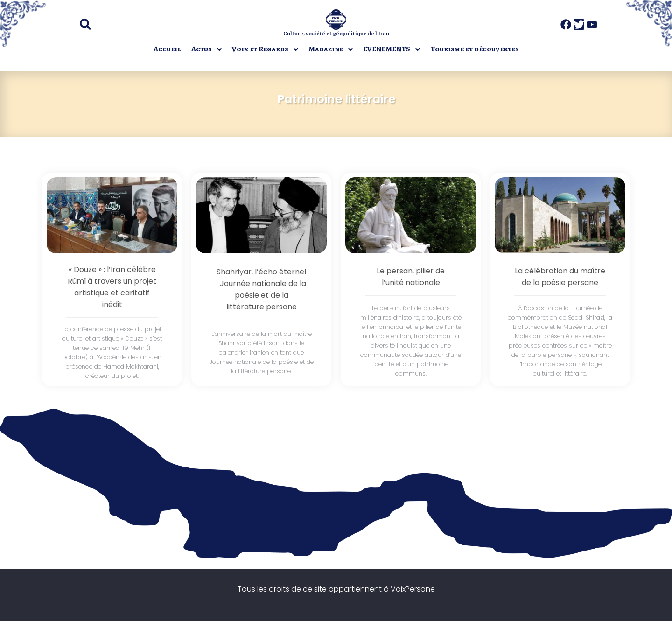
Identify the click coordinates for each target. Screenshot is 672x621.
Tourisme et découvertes (475, 49)
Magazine (326, 49)
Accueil (167, 49)
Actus (202, 49)
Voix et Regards (260, 49)
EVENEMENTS (387, 49)
